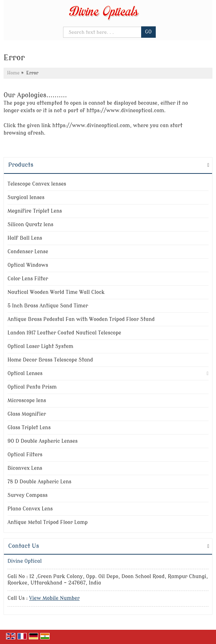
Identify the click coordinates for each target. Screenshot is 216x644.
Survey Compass (27, 495)
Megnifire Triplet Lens (35, 211)
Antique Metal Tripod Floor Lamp (48, 522)
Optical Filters (25, 455)
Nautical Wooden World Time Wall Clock (56, 292)
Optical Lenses (25, 373)
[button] (55, 598)
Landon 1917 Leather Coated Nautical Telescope (64, 333)
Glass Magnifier (27, 414)
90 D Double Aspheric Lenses (43, 441)
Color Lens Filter (28, 279)
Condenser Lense (28, 252)
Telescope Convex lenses (37, 184)
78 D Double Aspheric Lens (39, 482)
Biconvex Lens (25, 468)
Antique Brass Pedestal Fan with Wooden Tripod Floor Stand (81, 319)
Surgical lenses (26, 198)
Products (21, 165)
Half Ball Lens (25, 238)
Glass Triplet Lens (29, 428)
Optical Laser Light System (40, 346)
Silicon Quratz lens (30, 225)
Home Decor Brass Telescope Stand (50, 360)
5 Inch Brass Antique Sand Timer (48, 306)
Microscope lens (27, 401)
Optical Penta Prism (32, 387)
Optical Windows (28, 265)
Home (13, 73)
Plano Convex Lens (30, 509)
